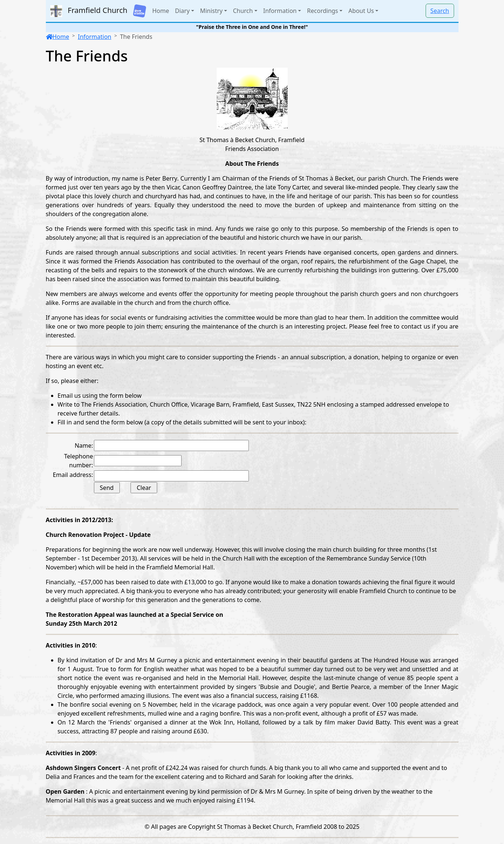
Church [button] (243, 11)
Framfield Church (89, 11)
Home (161, 11)
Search (440, 11)
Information (94, 37)
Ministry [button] (211, 11)
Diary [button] (182, 11)
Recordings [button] (322, 11)
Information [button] (280, 11)
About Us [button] (361, 11)
